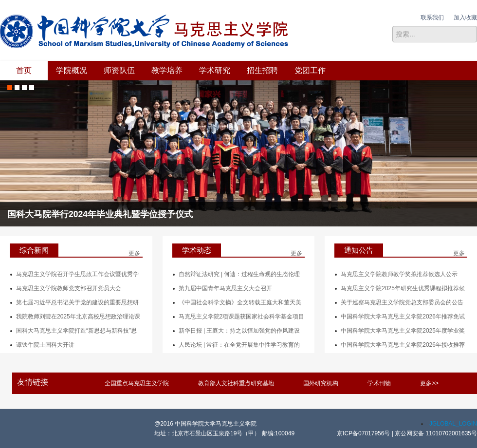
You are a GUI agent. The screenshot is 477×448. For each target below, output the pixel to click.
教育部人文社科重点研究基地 (236, 383)
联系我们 (432, 18)
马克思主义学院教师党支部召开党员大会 (69, 288)
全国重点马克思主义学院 (137, 383)
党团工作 (310, 70)
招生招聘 (262, 70)
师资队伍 (119, 70)
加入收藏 (465, 18)
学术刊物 (379, 383)
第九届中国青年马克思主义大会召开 (225, 288)
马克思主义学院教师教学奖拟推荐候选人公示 (399, 274)
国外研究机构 (321, 383)
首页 (24, 70)
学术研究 (215, 70)
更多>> (429, 383)
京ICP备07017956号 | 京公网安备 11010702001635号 (407, 433)
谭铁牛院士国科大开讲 (45, 345)
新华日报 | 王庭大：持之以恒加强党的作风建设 (239, 331)
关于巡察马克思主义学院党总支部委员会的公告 (402, 302)
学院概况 (72, 70)
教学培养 (167, 70)
